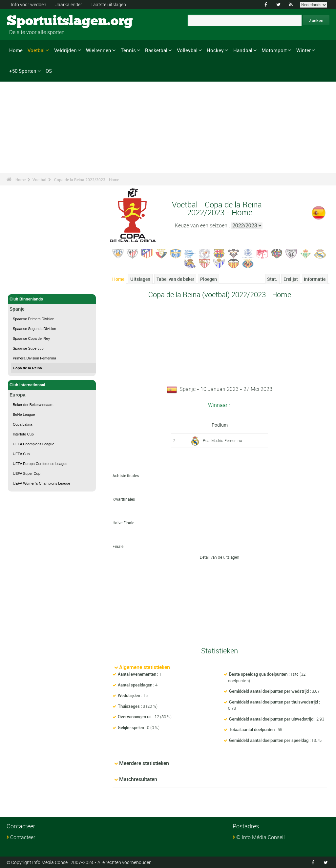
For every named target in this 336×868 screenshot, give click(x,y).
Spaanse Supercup (28, 348)
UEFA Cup (21, 454)
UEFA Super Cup (27, 473)
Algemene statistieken (145, 667)
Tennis (128, 50)
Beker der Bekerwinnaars (33, 405)
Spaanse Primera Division (34, 319)
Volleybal (187, 50)
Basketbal (156, 50)
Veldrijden (65, 50)
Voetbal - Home (24, 285)
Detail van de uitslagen (220, 557)
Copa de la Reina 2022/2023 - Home (87, 180)
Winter (304, 50)
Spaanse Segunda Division (34, 329)
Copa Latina (22, 424)
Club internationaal (52, 385)
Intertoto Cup (23, 434)
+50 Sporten (23, 71)
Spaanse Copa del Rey (31, 338)
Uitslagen (140, 279)
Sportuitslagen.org (31, 21)
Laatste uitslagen (108, 4)
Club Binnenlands (52, 299)
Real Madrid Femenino (222, 440)
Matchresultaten (138, 779)
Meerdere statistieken (144, 763)
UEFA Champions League (34, 444)
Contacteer (23, 837)
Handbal (243, 50)
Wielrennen (99, 50)
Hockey (215, 50)
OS (49, 71)
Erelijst (291, 279)
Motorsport (274, 50)
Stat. (272, 279)
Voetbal (36, 50)
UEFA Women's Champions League (42, 483)
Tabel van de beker (175, 279)
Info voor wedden (29, 4)
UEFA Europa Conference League (40, 464)
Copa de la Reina (27, 368)
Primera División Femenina (34, 358)
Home (16, 50)
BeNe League (24, 415)
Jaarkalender (69, 4)
